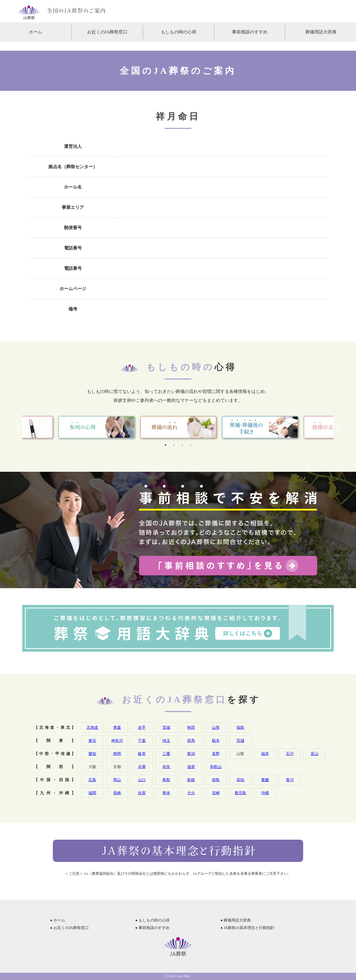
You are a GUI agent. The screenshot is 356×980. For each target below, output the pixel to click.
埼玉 (166, 741)
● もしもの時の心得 (152, 920)
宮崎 (216, 793)
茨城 (240, 741)
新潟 (191, 754)
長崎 (117, 793)
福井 (265, 754)
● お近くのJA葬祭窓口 (69, 928)
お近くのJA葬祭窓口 (107, 32)
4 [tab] (191, 445)
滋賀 (191, 767)
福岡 (92, 793)
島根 (191, 780)
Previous (18, 427)
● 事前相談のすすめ (152, 928)
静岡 (117, 754)
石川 (290, 754)
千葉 (142, 741)
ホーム (36, 32)
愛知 (92, 754)
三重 (166, 754)
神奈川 (117, 741)
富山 (315, 754)
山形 (216, 727)
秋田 (191, 727)
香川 (290, 780)
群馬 (191, 741)
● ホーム (58, 920)
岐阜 (142, 754)
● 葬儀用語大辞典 (236, 920)
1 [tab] (165, 445)
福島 (240, 727)
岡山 (117, 780)
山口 (142, 780)
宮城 (166, 727)
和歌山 (216, 767)
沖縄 (265, 793)
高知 (240, 780)
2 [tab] (174, 445)
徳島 (216, 780)
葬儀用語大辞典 (321, 32)
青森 (117, 727)
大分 (191, 793)
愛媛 (265, 780)
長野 (216, 754)
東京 (92, 741)
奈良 (166, 767)
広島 (92, 780)
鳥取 (166, 780)
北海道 (92, 727)
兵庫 (142, 767)
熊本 (166, 793)
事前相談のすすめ (250, 32)
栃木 (216, 741)
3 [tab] (182, 445)
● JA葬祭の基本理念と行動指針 (248, 928)
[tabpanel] (178, 427)
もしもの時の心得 (179, 32)
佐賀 (142, 793)
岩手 (142, 727)
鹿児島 (240, 793)
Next (338, 427)
